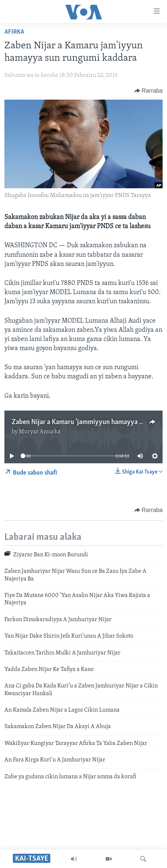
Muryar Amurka (40, 432)
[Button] (148, 91)
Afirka (14, 32)
